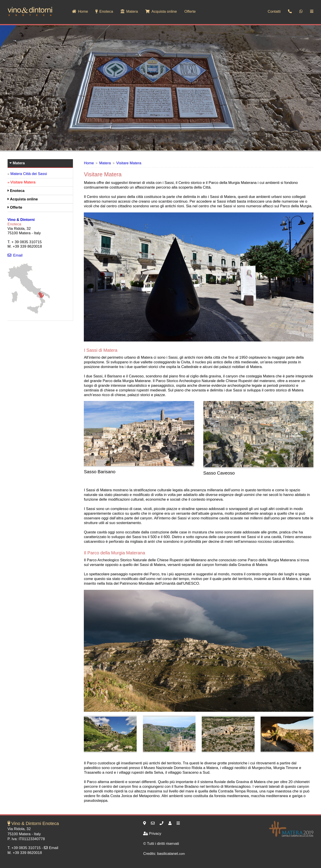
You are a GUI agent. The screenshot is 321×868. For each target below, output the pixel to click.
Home (80, 11)
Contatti (274, 11)
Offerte (190, 11)
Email (15, 255)
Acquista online (161, 11)
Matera (129, 11)
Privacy (152, 834)
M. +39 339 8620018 (25, 853)
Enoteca (104, 11)
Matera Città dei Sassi (29, 174)
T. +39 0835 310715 (24, 848)
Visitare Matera (129, 163)
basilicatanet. (171, 854)
